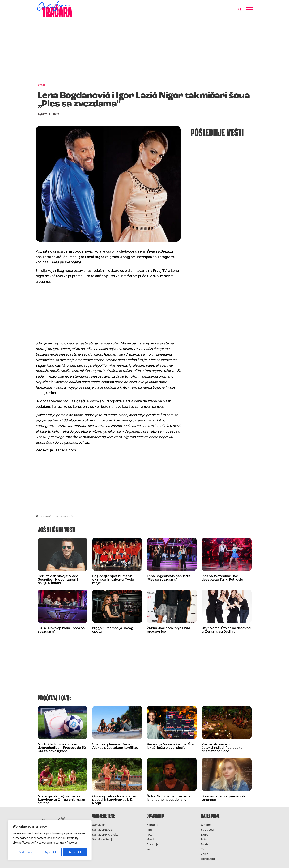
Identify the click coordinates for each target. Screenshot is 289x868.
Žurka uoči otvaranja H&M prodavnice (169, 630)
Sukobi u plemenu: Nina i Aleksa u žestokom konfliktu (115, 746)
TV (203, 849)
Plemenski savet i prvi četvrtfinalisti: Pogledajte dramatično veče (222, 748)
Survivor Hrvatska (105, 835)
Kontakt (152, 825)
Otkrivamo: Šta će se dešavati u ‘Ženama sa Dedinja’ (226, 630)
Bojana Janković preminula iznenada (223, 798)
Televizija (153, 845)
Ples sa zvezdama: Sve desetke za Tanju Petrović (222, 578)
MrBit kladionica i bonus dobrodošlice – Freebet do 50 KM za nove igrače (62, 748)
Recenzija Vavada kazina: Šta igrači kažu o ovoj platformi (170, 746)
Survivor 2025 (102, 830)
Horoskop (208, 859)
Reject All (50, 852)
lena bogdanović (62, 516)
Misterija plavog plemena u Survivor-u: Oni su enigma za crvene (61, 800)
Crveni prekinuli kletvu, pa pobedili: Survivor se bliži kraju (114, 800)
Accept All (75, 852)
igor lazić (45, 516)
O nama (206, 825)
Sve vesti (207, 830)
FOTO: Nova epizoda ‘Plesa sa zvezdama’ (61, 630)
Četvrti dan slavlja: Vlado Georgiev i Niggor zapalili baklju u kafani (58, 580)
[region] (50, 840)
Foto (150, 835)
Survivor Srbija (103, 840)
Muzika (151, 840)
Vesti (150, 849)
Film (149, 830)
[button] (240, 10)
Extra (205, 835)
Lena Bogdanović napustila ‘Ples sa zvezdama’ (169, 578)
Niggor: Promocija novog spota (113, 630)
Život (204, 854)
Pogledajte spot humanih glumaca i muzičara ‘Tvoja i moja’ (114, 580)
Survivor (98, 825)
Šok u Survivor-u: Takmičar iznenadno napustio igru (170, 798)
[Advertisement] (145, 52)
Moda (205, 845)
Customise (25, 852)
